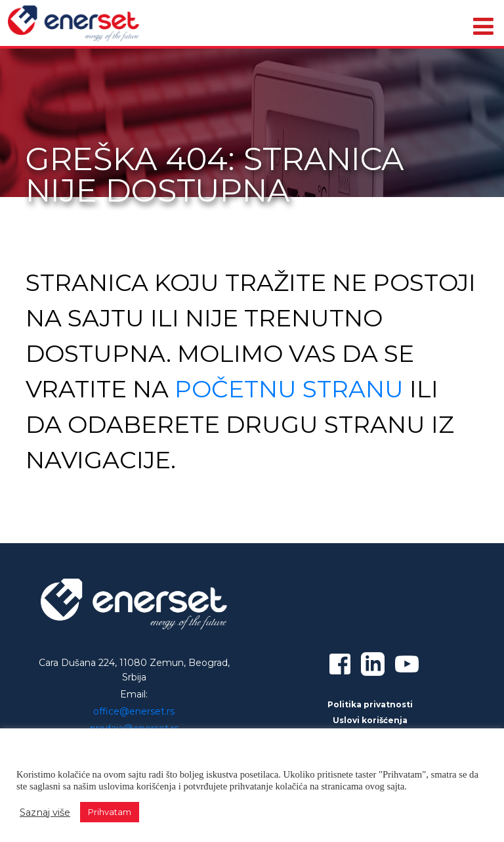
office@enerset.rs (134, 711)
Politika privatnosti (370, 704)
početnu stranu (289, 389)
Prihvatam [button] (110, 812)
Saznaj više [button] (45, 812)
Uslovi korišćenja (370, 720)
